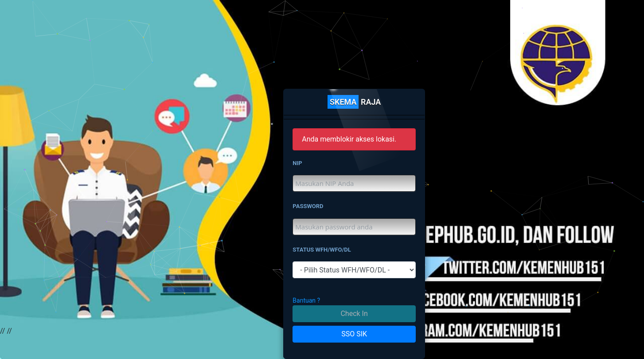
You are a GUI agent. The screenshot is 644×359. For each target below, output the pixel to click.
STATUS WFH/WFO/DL (322, 250)
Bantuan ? (306, 300)
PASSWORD (308, 206)
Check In (354, 314)
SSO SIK (354, 334)
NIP (297, 163)
